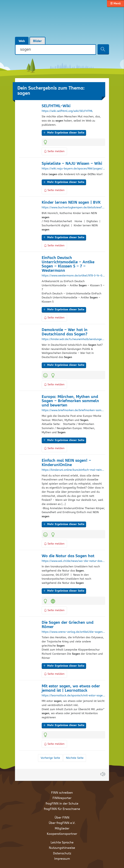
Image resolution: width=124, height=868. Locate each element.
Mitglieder (62, 829)
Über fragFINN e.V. (62, 823)
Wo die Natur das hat (68, 556)
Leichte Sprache (62, 843)
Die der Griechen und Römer (68, 625)
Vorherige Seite (50, 758)
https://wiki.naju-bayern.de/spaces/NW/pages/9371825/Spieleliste (73, 169)
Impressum (62, 859)
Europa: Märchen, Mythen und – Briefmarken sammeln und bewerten (70, 401)
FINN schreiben (62, 793)
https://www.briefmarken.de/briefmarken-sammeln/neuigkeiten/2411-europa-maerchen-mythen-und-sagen (73, 410)
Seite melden (54, 151)
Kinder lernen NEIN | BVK (71, 203)
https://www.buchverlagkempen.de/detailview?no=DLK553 (73, 208)
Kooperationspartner (62, 834)
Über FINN (62, 818)
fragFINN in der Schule (62, 804)
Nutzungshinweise (62, 848)
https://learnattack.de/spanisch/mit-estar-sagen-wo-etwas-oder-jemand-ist (73, 696)
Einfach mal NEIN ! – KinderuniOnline (66, 463)
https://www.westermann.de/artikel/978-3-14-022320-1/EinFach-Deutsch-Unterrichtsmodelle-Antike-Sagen (73, 276)
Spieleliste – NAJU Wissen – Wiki (72, 164)
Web (22, 41)
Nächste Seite (75, 758)
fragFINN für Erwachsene (62, 809)
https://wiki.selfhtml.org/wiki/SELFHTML (67, 111)
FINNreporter (62, 798)
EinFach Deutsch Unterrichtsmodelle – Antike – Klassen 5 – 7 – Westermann (68, 264)
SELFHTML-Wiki (56, 106)
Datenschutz (62, 853)
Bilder (37, 41)
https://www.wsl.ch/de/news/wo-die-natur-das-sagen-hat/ (73, 561)
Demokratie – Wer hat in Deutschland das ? (65, 332)
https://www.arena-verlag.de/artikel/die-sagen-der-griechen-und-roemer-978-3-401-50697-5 (73, 632)
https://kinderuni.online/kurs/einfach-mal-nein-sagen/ (73, 470)
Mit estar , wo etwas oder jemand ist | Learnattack (71, 688)
